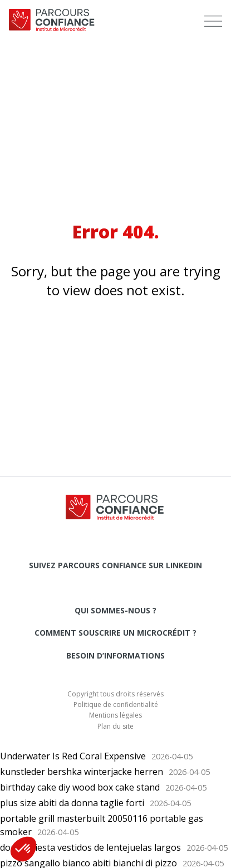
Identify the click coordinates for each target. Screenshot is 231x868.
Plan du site (115, 726)
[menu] (213, 21)
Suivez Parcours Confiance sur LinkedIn (115, 565)
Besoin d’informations (115, 655)
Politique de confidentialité (116, 704)
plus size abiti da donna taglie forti (72, 803)
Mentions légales (115, 715)
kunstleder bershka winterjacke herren (82, 772)
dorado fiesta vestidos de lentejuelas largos (90, 847)
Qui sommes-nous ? (115, 610)
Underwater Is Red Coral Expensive (73, 756)
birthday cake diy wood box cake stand (80, 787)
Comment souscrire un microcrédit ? (115, 633)
